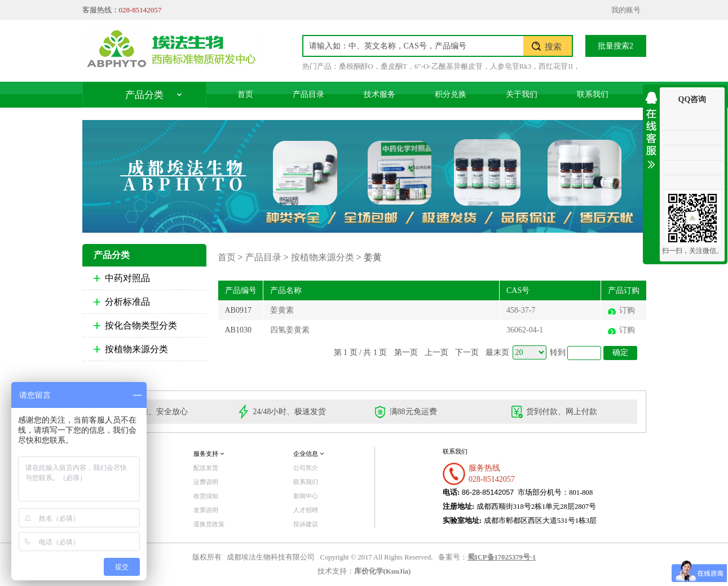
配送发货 (206, 468)
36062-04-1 (525, 330)
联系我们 (593, 94)
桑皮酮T (394, 66)
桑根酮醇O (356, 66)
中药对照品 (127, 278)
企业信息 (308, 454)
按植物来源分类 (136, 349)
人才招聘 (306, 510)
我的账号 (626, 10)
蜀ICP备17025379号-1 (502, 557)
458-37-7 (521, 310)
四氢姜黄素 (290, 330)
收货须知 (206, 496)
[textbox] (413, 46)
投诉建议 (306, 524)
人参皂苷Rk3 (511, 66)
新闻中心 (306, 496)
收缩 (651, 128)
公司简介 (306, 468)
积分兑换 (451, 94)
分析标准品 (127, 302)
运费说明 (206, 482)
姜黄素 (282, 310)
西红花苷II (556, 66)
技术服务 (380, 94)
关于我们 (522, 94)
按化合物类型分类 (141, 325)
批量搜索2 (616, 46)
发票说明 (206, 510)
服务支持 (209, 454)
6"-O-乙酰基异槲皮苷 (449, 66)
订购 (627, 310)
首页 (245, 94)
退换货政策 (209, 524)
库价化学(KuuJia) (382, 571)
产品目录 (308, 94)
